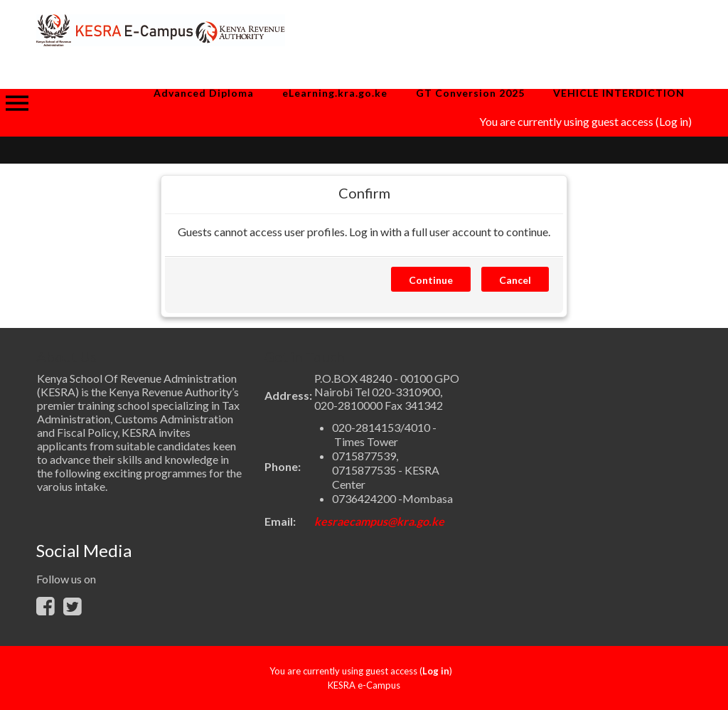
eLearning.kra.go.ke (335, 93)
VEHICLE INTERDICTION (619, 93)
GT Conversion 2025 (470, 93)
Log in (674, 121)
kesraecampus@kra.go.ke (379, 521)
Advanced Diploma (204, 93)
